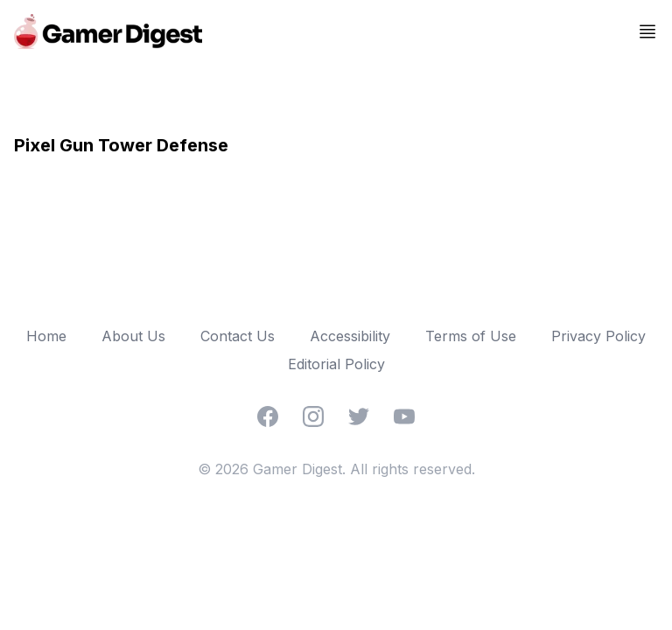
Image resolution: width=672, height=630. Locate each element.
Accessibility (350, 336)
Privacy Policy (598, 336)
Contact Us (238, 336)
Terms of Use (471, 336)
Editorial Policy (336, 364)
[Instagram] (313, 416)
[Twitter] (359, 416)
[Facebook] (268, 416)
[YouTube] (404, 416)
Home (46, 336)
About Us (133, 336)
